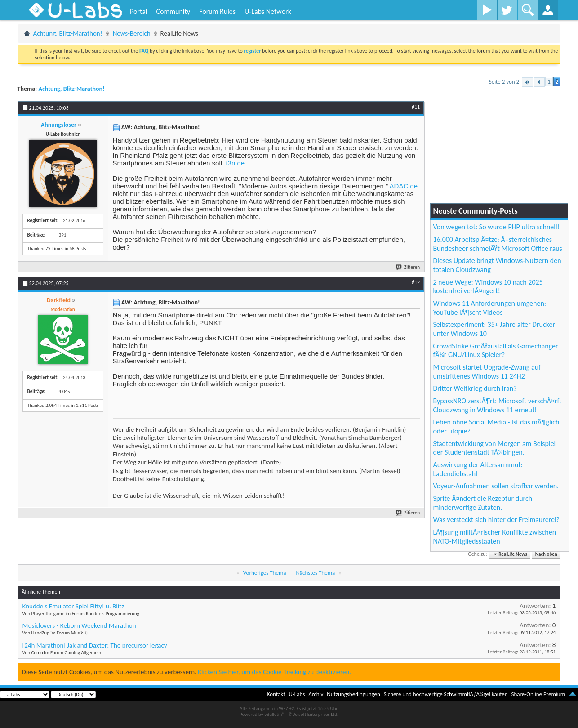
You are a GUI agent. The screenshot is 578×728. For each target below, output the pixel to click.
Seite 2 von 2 (504, 82)
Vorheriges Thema (265, 573)
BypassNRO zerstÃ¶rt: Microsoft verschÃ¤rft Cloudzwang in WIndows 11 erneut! (497, 405)
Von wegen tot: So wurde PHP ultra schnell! (496, 227)
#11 (416, 107)
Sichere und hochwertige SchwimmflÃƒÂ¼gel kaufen (446, 694)
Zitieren (408, 267)
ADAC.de (404, 186)
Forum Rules (217, 11)
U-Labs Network (268, 11)
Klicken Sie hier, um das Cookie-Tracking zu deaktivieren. (274, 672)
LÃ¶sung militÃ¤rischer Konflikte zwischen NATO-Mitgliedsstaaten (494, 537)
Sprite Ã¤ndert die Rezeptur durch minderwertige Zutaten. (482, 503)
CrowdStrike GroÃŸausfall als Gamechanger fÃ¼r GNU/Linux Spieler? (495, 351)
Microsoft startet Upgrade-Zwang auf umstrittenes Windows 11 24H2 (487, 372)
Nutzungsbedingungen (353, 694)
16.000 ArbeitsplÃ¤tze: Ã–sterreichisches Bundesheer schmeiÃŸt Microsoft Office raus (498, 244)
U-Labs (297, 694)
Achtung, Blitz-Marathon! (68, 33)
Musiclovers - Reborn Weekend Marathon (79, 625)
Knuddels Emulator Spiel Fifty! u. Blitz (73, 606)
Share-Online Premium (538, 694)
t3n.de (235, 163)
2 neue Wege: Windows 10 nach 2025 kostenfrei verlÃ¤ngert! (488, 287)
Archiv (316, 694)
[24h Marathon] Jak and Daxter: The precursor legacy (95, 645)
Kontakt (276, 694)
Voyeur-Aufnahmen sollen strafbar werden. (496, 486)
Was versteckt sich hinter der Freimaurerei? (496, 520)
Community (173, 11)
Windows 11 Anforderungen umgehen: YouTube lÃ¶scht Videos (489, 308)
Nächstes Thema (315, 573)
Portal (138, 11)
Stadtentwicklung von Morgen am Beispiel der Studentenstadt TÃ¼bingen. (494, 448)
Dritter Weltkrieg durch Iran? (475, 388)
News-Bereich (132, 33)
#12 (416, 282)
